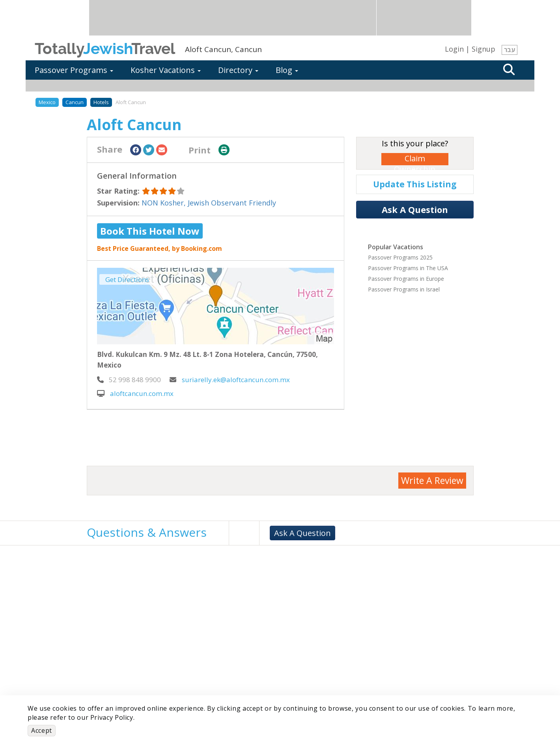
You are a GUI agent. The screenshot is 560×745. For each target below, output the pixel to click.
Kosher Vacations (166, 70)
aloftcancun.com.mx (135, 393)
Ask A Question (415, 209)
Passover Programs (74, 70)
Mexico (47, 102)
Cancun (75, 102)
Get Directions (127, 279)
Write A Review (432, 480)
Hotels (101, 102)
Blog (287, 70)
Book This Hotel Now (150, 231)
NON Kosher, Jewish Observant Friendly (209, 203)
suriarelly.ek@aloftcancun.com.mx (230, 380)
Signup (483, 49)
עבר (510, 50)
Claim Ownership (415, 159)
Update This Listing (415, 184)
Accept (42, 730)
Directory (238, 70)
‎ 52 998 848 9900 (129, 380)
